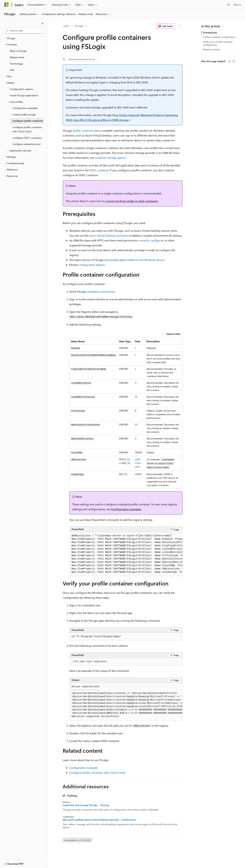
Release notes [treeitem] (17, 57)
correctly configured (151, 240)
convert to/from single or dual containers (132, 201)
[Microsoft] (6, 5)
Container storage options (110, 158)
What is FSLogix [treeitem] (18, 51)
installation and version (101, 292)
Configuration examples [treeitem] (25, 108)
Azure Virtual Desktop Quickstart (109, 235)
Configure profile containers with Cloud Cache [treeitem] (27, 129)
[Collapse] (43, 23)
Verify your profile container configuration (218, 43)
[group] (126, 554)
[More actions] (179, 26)
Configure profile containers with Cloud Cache (97, 773)
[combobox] (24, 31)
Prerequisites (210, 32)
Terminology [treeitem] (16, 64)
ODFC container (99, 170)
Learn (66, 26)
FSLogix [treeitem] (11, 38)
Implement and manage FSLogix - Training (86, 805)
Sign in (237, 4)
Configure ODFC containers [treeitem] (27, 138)
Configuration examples (126, 509)
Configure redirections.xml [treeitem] (26, 144)
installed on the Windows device (145, 260)
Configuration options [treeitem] (21, 89)
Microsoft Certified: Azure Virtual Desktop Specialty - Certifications (99, 820)
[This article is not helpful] (234, 61)
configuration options (92, 265)
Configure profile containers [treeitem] (28, 121)
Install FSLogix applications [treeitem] (24, 95)
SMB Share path (138, 463)
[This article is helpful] (229, 61)
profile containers (83, 130)
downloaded (112, 260)
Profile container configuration (219, 37)
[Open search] (229, 5)
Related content (211, 49)
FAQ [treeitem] (12, 70)
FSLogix (79, 26)
